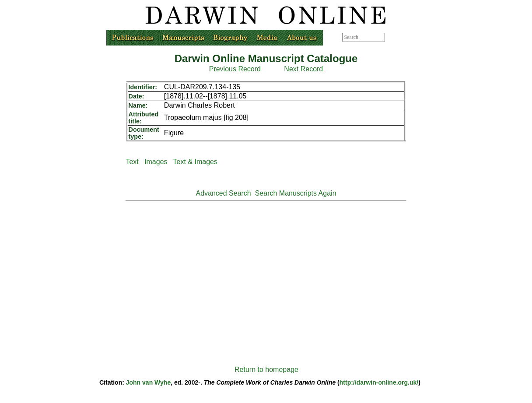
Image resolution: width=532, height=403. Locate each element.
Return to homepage (266, 370)
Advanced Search (223, 193)
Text (132, 162)
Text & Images (195, 162)
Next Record (303, 69)
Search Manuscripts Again (296, 193)
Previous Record (235, 69)
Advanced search (405, 37)
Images (156, 162)
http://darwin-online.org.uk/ (379, 382)
